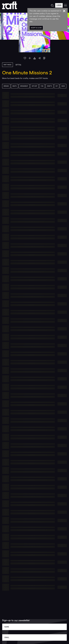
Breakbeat (24, 86)
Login (59, 5)
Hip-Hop (34, 86)
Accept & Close (36, 28)
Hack (63, 86)
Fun (42, 86)
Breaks (6, 86)
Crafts (49, 86)
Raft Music (8, 65)
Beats (15, 86)
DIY (57, 86)
